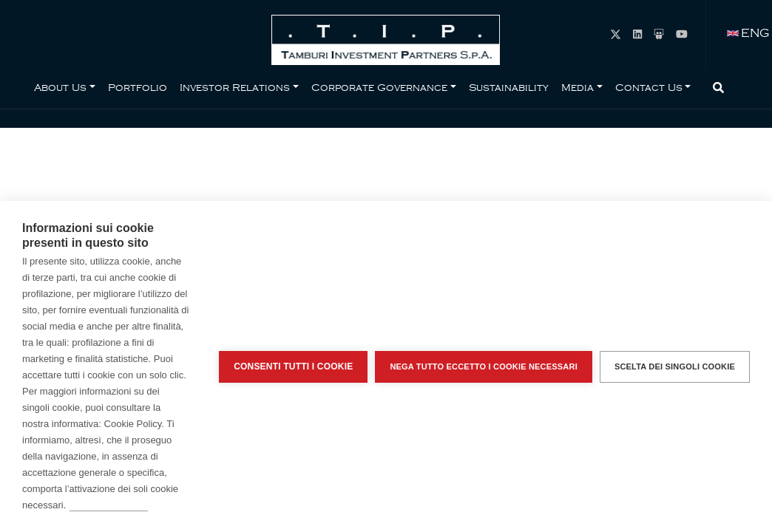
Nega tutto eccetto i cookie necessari (484, 366)
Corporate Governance (379, 87)
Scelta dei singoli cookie (675, 366)
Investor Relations (235, 87)
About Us (60, 87)
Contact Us (649, 87)
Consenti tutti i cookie (293, 366)
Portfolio (138, 87)
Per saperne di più (109, 505)
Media (578, 87)
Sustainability (509, 87)
